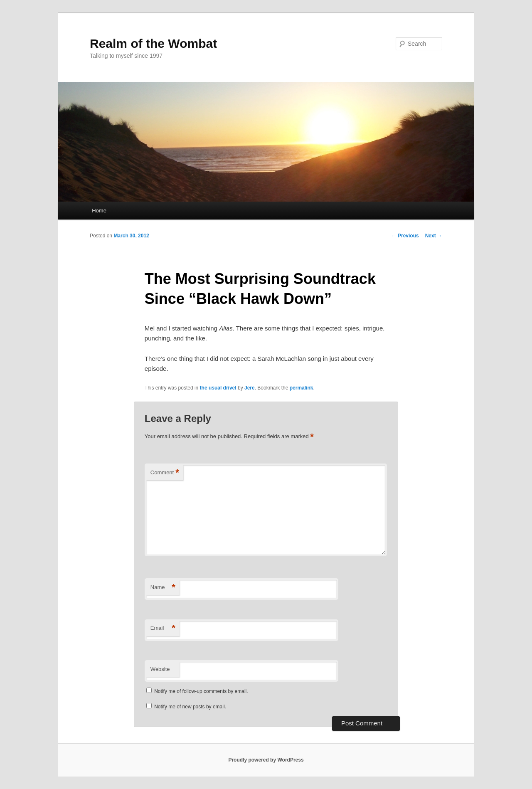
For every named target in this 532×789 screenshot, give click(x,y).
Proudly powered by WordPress (266, 760)
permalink (302, 388)
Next (434, 236)
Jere (250, 388)
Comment (165, 473)
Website (160, 669)
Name (163, 588)
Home (99, 211)
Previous (405, 236)
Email (163, 628)
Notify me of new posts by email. (190, 707)
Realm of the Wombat (153, 43)
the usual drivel (218, 388)
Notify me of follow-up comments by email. (201, 691)
